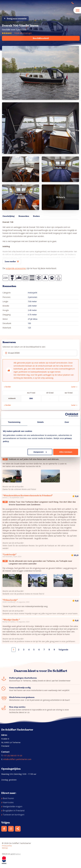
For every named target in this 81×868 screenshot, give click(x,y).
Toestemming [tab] (14, 422)
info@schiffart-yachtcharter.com (17, 759)
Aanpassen (40, 452)
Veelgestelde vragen (12, 806)
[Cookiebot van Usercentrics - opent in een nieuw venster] (67, 415)
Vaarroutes (7, 802)
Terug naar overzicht (15, 19)
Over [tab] (67, 422)
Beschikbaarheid (41, 38)
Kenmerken (24, 216)
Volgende (63, 650)
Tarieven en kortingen (13, 815)
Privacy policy (7, 846)
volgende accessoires (16, 268)
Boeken (36, 216)
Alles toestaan (66, 452)
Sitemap (5, 848)
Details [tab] (41, 422)
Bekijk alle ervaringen (23, 33)
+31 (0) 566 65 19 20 (13, 755)
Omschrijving (9, 216)
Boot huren (8, 798)
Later (74, 387)
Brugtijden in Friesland (13, 811)
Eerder (7, 387)
